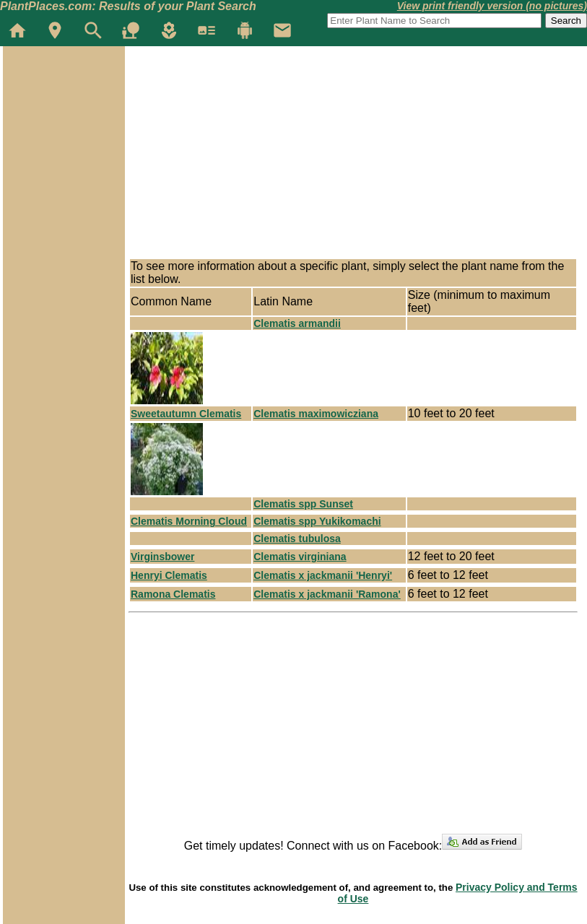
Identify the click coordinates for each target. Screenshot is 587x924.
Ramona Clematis (173, 594)
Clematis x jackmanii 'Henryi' (323, 575)
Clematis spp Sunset (303, 504)
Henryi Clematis (169, 575)
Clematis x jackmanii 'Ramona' (327, 594)
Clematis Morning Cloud (189, 521)
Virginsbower (162, 557)
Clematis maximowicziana (316, 414)
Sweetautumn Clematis (186, 414)
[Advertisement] (64, 133)
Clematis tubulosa (297, 539)
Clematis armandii (297, 323)
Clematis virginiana (300, 557)
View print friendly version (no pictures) (492, 6)
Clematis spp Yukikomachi (317, 521)
